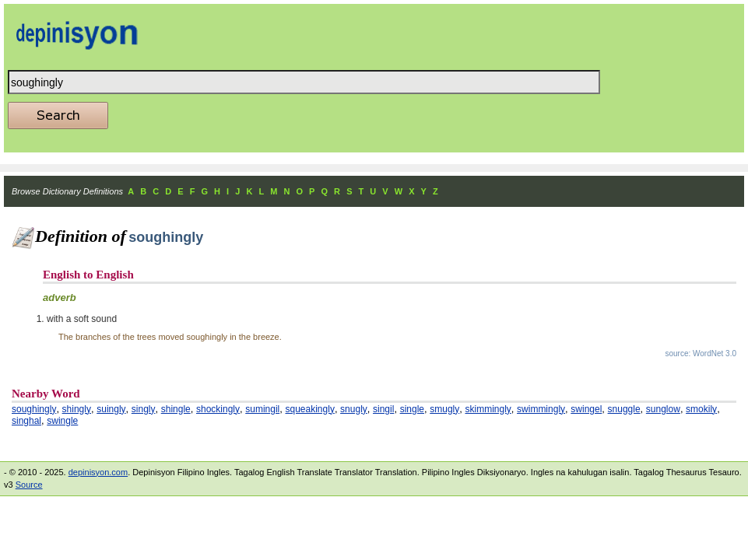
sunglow (663, 409)
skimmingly (488, 409)
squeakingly (310, 409)
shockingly (218, 409)
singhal (26, 421)
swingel (586, 409)
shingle (176, 409)
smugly (444, 409)
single (412, 409)
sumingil (262, 409)
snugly (354, 409)
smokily (701, 409)
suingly (111, 409)
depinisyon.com (98, 472)
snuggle (624, 409)
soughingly (34, 409)
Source (29, 485)
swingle (62, 421)
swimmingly (541, 409)
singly (144, 409)
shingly (77, 409)
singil (383, 409)
